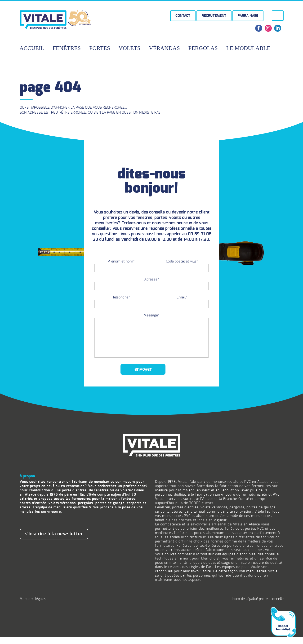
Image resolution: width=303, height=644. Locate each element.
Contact (183, 16)
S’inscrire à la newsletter (54, 541)
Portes (100, 48)
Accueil (32, 48)
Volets (129, 48)
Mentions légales (33, 606)
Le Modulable (248, 48)
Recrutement (214, 16)
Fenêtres (67, 48)
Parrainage (248, 16)
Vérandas (164, 48)
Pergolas (203, 48)
